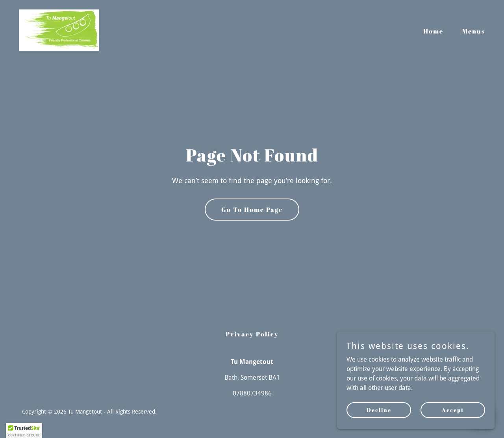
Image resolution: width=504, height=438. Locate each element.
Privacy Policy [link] (252, 334)
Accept (453, 410)
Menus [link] (474, 31)
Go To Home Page (252, 210)
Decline (379, 410)
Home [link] (433, 31)
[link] (59, 30)
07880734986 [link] (252, 393)
